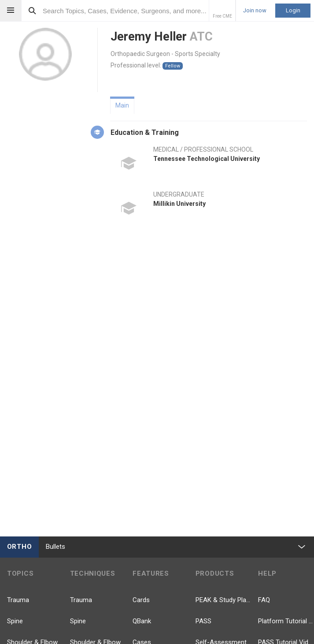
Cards (141, 600)
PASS (203, 621)
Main (122, 105)
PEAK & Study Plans (223, 600)
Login (293, 10)
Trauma (18, 600)
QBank (142, 621)
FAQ (264, 600)
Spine (15, 621)
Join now (255, 11)
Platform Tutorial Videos (286, 621)
